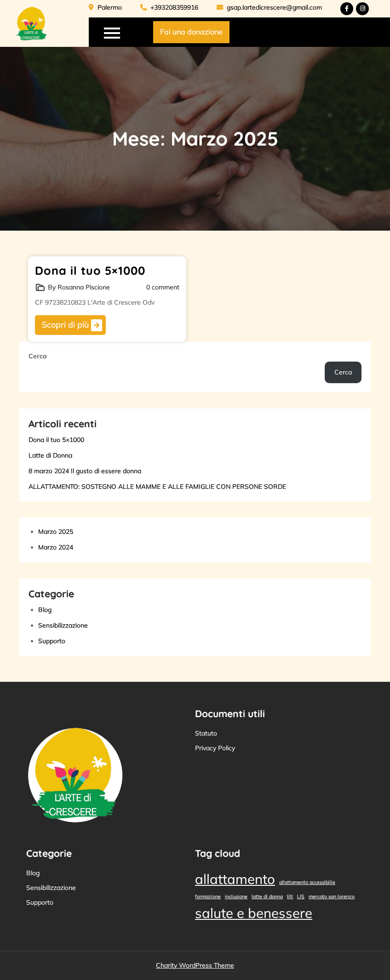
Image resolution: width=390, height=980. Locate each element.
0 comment (163, 287)
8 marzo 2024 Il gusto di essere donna (85, 471)
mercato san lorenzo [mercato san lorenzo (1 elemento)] (332, 896)
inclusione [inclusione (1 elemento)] (236, 896)
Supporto (52, 641)
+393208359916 (169, 7)
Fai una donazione (191, 32)
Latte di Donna (50, 455)
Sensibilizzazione (63, 625)
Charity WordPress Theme (195, 965)
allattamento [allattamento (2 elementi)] (235, 879)
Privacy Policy (215, 748)
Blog (45, 610)
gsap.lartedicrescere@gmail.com (269, 7)
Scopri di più (72, 325)
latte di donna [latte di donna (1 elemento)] (267, 896)
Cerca (38, 356)
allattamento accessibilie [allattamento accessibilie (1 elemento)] (307, 882)
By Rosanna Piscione (79, 287)
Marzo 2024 (56, 547)
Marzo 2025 (56, 532)
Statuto (206, 733)
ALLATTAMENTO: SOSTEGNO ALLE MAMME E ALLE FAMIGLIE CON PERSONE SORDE (157, 487)
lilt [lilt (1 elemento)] (290, 896)
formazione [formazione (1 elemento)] (208, 896)
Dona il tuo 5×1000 (90, 270)
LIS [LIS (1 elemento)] (301, 896)
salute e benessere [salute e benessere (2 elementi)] (254, 913)
